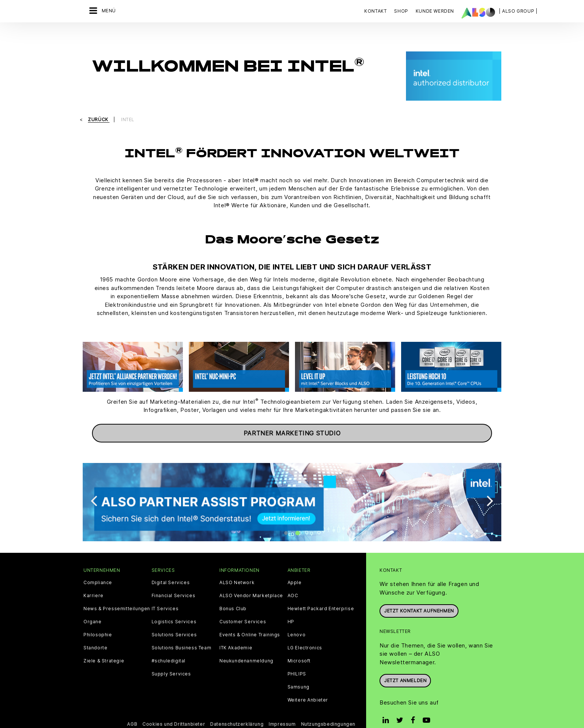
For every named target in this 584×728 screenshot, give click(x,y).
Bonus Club (233, 596)
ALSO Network (237, 570)
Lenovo (297, 623)
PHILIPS (297, 662)
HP (291, 609)
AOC (293, 583)
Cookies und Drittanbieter (174, 712)
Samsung (299, 675)
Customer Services (243, 609)
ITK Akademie (236, 636)
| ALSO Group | (518, 11)
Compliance (98, 570)
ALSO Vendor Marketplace (251, 583)
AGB (132, 712)
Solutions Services (174, 623)
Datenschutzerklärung (237, 712)
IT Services (165, 596)
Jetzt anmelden (405, 668)
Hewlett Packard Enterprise (321, 596)
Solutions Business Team (182, 636)
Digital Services (171, 570)
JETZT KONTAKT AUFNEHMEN (419, 598)
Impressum (282, 712)
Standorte (95, 636)
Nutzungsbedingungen (328, 712)
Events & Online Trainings (250, 623)
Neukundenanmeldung (246, 649)
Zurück (99, 107)
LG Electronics (305, 636)
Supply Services (171, 662)
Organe (93, 609)
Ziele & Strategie (104, 649)
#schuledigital (169, 649)
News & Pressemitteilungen (117, 596)
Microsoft (299, 649)
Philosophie (98, 623)
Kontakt (375, 11)
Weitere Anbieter (308, 688)
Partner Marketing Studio (292, 420)
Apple (295, 570)
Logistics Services (174, 609)
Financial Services (174, 583)
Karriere (93, 583)
